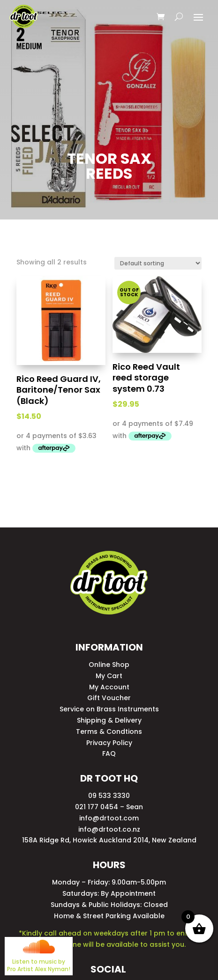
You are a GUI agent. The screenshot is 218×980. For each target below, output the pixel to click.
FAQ (109, 753)
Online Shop (109, 665)
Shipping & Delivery (109, 720)
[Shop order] (158, 263)
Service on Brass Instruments (109, 709)
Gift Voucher (109, 698)
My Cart (109, 676)
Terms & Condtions (109, 731)
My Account (109, 687)
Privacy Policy (109, 743)
